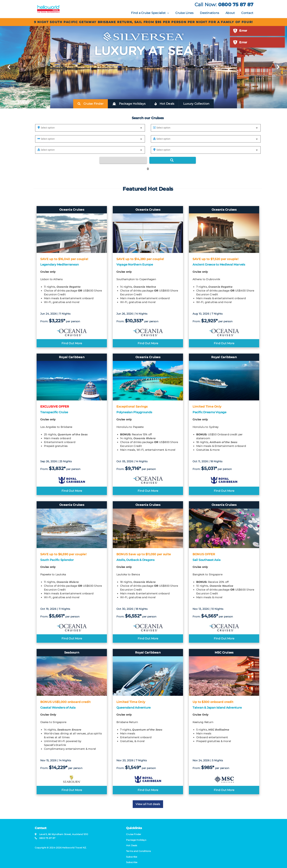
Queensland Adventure (134, 708)
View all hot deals (148, 804)
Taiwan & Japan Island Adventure (217, 708)
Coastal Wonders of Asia (58, 708)
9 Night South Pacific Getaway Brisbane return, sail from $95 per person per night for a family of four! (143, 22)
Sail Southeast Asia (206, 560)
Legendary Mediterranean (59, 265)
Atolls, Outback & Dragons (135, 560)
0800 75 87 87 (236, 5)
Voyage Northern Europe (135, 265)
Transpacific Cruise (54, 412)
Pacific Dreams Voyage (209, 412)
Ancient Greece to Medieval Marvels (219, 265)
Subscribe (132, 862)
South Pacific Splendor (57, 560)
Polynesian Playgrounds (134, 412)
